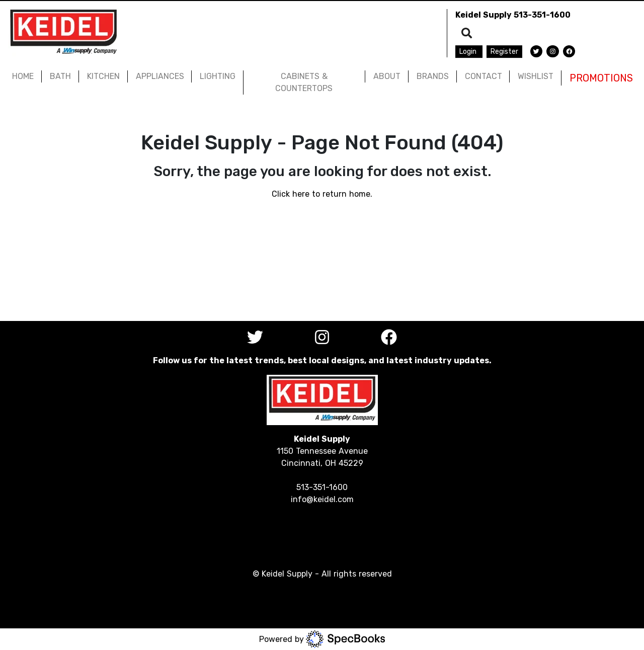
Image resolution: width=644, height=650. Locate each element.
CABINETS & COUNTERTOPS (304, 82)
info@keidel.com (322, 499)
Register (504, 52)
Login (469, 52)
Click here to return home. (322, 194)
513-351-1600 (542, 15)
